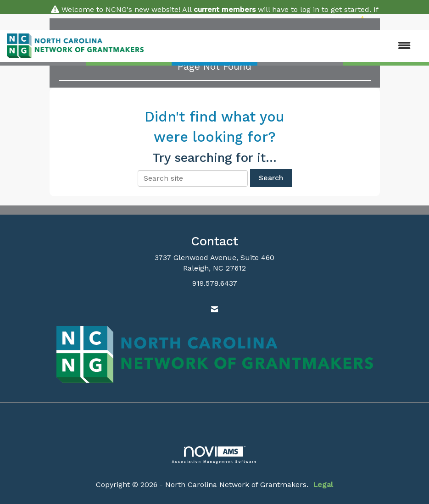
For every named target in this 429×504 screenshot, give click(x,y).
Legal (323, 485)
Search (271, 178)
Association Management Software (215, 455)
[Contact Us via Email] (214, 310)
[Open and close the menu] (282, 46)
